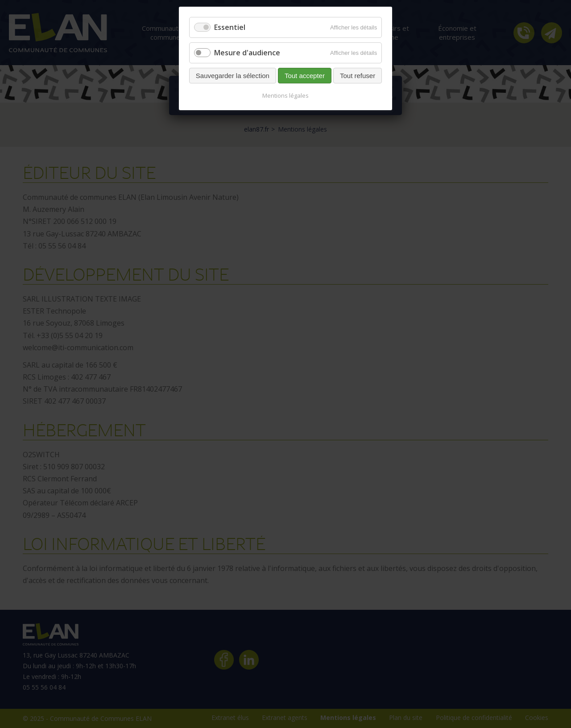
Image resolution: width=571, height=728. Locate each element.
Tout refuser (358, 76)
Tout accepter (305, 76)
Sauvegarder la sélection (233, 76)
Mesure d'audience (247, 53)
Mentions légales (285, 95)
